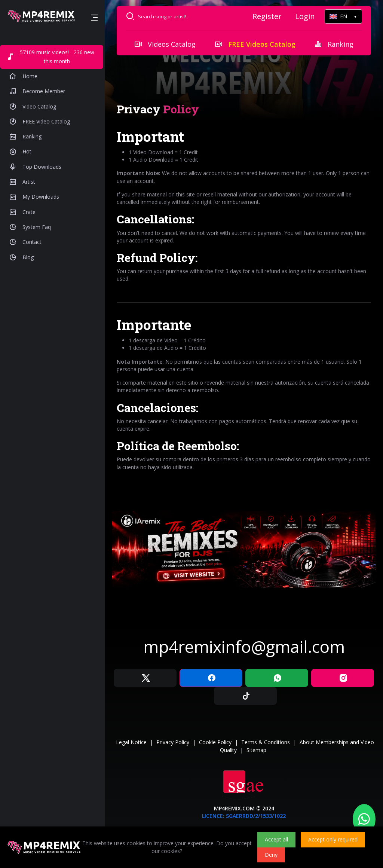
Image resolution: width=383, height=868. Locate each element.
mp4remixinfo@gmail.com (244, 647)
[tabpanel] (244, 299)
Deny (271, 855)
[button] (94, 18)
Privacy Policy (173, 742)
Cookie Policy (215, 742)
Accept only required (333, 839)
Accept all (276, 839)
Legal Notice (131, 742)
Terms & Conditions (266, 742)
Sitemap (256, 750)
